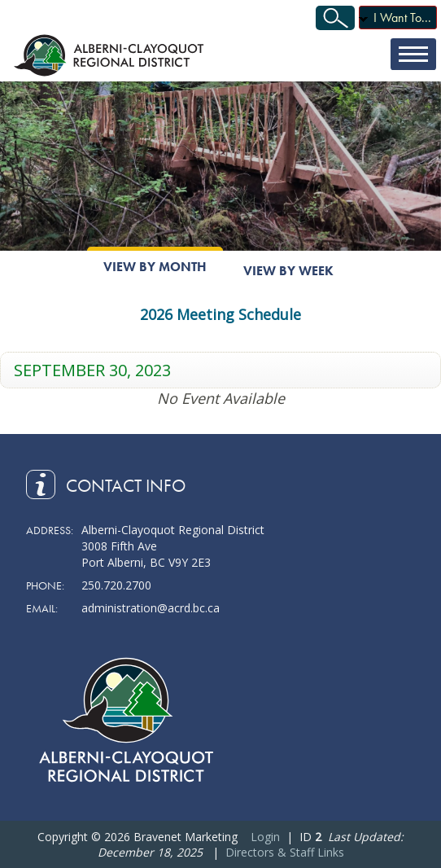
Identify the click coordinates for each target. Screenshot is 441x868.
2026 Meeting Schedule (220, 314)
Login (265, 837)
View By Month (155, 267)
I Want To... (402, 18)
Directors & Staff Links (285, 852)
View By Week (288, 271)
